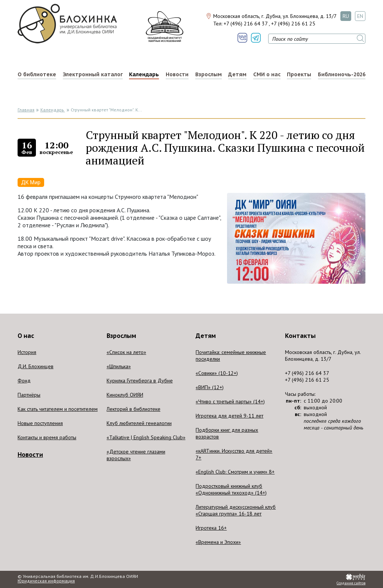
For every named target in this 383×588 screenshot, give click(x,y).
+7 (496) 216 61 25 (293, 24)
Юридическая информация (46, 581)
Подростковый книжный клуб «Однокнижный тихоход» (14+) (231, 489)
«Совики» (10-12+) (217, 373)
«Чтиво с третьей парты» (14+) (230, 401)
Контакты (300, 336)
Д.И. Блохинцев (36, 366)
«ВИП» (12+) (210, 387)
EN (360, 16)
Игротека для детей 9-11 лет (229, 416)
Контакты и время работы (47, 437)
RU (346, 16)
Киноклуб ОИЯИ (125, 395)
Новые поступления (40, 423)
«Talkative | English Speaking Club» (146, 437)
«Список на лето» (126, 352)
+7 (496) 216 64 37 (246, 24)
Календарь (144, 74)
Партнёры (29, 395)
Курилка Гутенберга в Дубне (140, 381)
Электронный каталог (93, 74)
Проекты (299, 74)
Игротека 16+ (211, 528)
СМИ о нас (267, 74)
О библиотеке (37, 74)
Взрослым (209, 74)
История (27, 352)
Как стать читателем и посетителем (58, 409)
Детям (237, 74)
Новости (177, 74)
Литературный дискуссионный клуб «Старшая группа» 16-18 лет (236, 510)
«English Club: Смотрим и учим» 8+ (235, 472)
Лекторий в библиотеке (134, 409)
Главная (26, 110)
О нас (26, 336)
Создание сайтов (351, 583)
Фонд (24, 381)
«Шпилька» (119, 366)
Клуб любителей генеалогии (139, 423)
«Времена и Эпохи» (218, 542)
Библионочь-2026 (342, 74)
